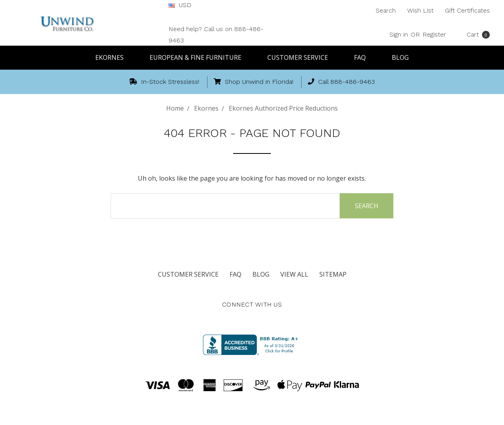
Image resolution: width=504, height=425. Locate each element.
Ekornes (113, 57)
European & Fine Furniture (199, 57)
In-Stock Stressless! (164, 82)
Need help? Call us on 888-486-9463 (216, 35)
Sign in (399, 34)
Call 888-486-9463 (341, 82)
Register (434, 34)
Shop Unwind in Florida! (254, 82)
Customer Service (301, 57)
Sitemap (333, 274)
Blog (400, 57)
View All (294, 274)
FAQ (363, 57)
